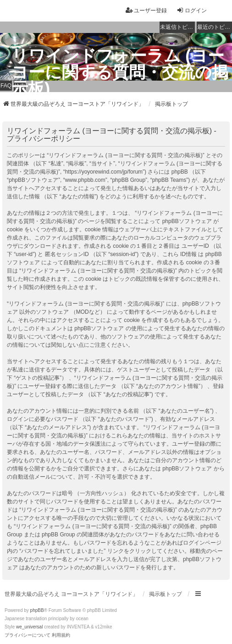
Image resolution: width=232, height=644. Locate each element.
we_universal (29, 627)
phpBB (37, 610)
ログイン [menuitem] (192, 10)
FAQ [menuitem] (6, 86)
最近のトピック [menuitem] (215, 27)
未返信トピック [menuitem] (177, 27)
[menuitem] (28, 635)
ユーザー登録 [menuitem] (146, 10)
